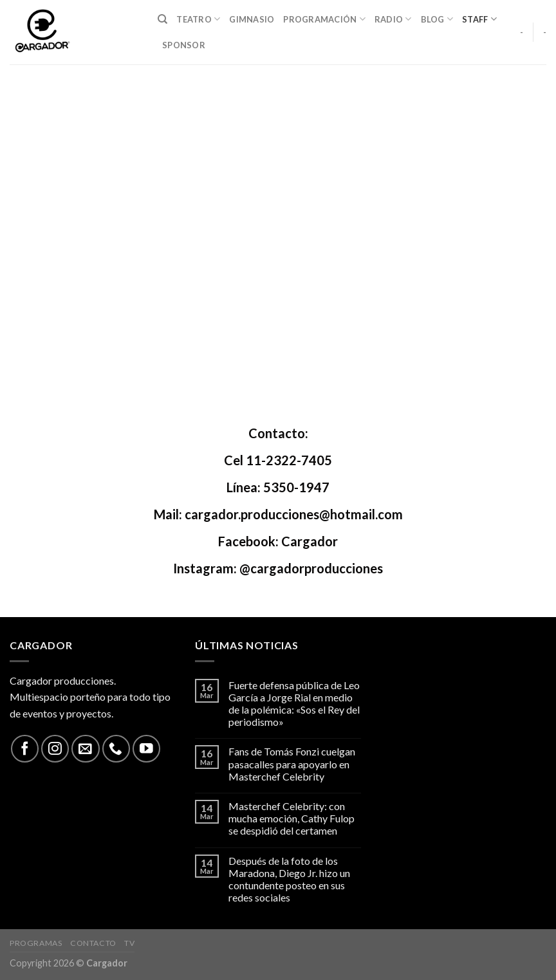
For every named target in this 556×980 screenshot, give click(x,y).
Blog (437, 19)
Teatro (198, 19)
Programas (36, 943)
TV (129, 943)
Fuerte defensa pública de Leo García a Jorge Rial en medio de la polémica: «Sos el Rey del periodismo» (294, 704)
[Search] (162, 19)
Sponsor (184, 45)
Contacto (93, 943)
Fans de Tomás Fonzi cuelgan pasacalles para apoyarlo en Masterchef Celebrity (292, 763)
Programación (324, 19)
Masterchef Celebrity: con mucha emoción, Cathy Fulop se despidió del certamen (292, 818)
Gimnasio (252, 19)
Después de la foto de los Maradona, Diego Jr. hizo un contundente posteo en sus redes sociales (289, 879)
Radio (393, 19)
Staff (479, 19)
